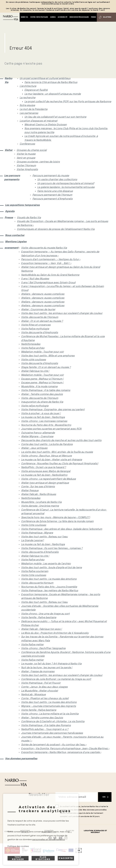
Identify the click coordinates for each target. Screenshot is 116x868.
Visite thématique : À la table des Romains (46, 725)
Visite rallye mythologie (35, 406)
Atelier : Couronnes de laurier (38, 310)
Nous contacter (15, 235)
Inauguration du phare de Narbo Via (42, 402)
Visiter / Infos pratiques (39, 17)
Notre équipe (27, 105)
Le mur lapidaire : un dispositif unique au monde (53, 94)
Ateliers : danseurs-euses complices (43, 294)
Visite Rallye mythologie (35, 329)
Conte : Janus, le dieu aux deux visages (44, 687)
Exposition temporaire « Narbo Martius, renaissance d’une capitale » (61, 752)
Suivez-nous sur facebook (50, 838)
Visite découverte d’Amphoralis (40, 333)
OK (104, 797)
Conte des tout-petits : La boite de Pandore (47, 444)
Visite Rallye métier (32, 645)
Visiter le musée (26, 154)
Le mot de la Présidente (34, 109)
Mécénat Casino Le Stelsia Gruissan (46, 125)
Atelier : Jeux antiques (34, 448)
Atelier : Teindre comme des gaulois (42, 394)
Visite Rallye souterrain (35, 571)
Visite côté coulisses (34, 360)
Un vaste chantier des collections (57, 180)
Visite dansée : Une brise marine (40, 506)
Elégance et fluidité (36, 90)
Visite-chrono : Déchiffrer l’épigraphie (43, 648)
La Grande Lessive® (33, 541)
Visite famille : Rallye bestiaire (39, 618)
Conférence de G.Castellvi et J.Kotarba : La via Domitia (53, 722)
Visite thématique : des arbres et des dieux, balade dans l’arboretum (62, 529)
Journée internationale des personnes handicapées (52, 733)
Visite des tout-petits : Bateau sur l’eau (44, 537)
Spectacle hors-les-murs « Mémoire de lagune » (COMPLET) (56, 518)
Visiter (8, 150)
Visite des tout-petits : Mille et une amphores (48, 356)
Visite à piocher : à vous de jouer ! (41, 414)
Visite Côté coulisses (34, 525)
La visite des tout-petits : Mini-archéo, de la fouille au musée (57, 452)
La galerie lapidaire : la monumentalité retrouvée (66, 187)
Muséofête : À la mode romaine (39, 387)
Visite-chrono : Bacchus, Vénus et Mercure (46, 456)
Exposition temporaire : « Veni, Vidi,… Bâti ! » (46, 263)
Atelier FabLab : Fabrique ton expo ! (42, 629)
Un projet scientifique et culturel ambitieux (45, 78)
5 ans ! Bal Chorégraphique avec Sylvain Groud (48, 283)
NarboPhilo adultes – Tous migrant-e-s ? (45, 729)
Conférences (27, 144)
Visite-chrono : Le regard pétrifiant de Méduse (48, 479)
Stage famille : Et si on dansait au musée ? (46, 367)
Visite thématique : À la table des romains (46, 390)
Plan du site (70, 832)
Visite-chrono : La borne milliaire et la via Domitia (50, 714)
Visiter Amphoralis (27, 169)
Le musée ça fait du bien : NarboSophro (44, 475)
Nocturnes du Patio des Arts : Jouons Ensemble (49, 587)
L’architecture (28, 86)
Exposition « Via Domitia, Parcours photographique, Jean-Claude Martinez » (65, 749)
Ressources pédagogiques (79, 17)
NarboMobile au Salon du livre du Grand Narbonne (50, 275)
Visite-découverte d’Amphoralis (40, 552)
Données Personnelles (49, 832)
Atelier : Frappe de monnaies (38, 672)
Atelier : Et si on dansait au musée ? (42, 321)
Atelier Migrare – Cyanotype (37, 437)
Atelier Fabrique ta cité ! (35, 371)
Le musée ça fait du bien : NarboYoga (43, 417)
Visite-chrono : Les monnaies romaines (44, 421)
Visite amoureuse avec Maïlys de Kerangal (46, 471)
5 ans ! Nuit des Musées (35, 279)
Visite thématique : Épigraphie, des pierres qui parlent (53, 410)
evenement (10, 248)
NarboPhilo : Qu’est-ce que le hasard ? (44, 467)
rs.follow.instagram (66, 838)
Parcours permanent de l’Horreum (52, 195)
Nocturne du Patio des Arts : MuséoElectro (46, 425)
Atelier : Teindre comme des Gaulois (42, 718)
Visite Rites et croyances (36, 325)
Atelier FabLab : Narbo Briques (39, 494)
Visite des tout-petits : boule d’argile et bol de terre (52, 568)
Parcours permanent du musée (51, 176)
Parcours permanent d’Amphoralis (53, 199)
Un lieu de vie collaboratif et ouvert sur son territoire (55, 117)
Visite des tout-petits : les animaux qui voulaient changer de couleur (62, 313)
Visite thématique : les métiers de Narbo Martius (50, 591)
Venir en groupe (26, 158)
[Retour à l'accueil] (11, 18)
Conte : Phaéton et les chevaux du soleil (45, 699)
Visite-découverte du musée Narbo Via (44, 248)
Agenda (53, 17)
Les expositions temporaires (22, 205)
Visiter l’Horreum (26, 166)
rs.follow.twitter (55, 838)
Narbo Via (24, 17)
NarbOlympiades (31, 344)
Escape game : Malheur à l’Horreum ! (42, 379)
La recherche (27, 98)
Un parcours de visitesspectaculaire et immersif (66, 183)
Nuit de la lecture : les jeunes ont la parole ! (47, 668)
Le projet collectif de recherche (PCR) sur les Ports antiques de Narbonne (68, 102)
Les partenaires (29, 113)
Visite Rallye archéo (33, 348)
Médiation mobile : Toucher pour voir (42, 352)
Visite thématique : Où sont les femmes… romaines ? (52, 548)
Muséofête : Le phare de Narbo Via (41, 502)
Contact (9, 832)
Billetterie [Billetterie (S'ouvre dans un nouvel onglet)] (107, 17)
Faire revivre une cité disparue (55, 191)
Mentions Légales (16, 242)
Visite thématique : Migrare (37, 533)
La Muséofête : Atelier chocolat (40, 691)
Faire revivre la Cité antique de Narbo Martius (51, 82)
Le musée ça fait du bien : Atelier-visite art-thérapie (52, 460)
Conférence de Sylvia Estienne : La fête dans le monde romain (57, 521)
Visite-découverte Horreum (37, 583)
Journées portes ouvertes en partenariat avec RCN (51, 429)
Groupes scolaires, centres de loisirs (38, 162)
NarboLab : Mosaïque (33, 695)
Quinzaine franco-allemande (38, 433)
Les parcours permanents (12, 178)
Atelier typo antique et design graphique (45, 483)
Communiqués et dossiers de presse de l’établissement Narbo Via (56, 229)
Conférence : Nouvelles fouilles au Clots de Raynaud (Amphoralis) (60, 464)
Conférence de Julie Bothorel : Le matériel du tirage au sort (56, 679)
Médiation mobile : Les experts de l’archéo (46, 564)
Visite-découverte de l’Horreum (40, 317)
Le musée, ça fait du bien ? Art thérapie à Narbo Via (51, 664)
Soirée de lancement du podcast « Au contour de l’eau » (54, 745)
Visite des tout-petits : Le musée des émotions (49, 579)
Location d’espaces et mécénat (39, 121)
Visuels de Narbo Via (29, 218)
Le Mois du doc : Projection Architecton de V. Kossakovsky (55, 633)
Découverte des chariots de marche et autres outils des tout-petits (61, 440)
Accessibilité (62, 17)
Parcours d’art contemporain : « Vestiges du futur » (51, 259)
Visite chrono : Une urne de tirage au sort (45, 614)
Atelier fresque (30, 491)
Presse (93, 17)
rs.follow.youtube (61, 838)
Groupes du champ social (32, 150)
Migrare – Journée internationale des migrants (49, 706)
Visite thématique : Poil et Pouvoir (41, 683)
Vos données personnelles (21, 759)
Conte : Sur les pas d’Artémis (38, 487)
